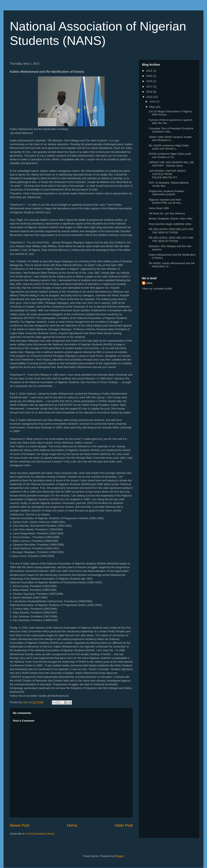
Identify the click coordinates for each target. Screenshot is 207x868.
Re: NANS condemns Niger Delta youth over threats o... (169, 147)
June (153, 101)
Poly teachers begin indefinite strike (170, 224)
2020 (150, 76)
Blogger (119, 856)
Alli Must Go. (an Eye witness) (167, 213)
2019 (150, 81)
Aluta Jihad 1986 (159, 208)
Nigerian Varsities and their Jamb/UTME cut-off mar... (166, 201)
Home (72, 825)
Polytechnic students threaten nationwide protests (166, 193)
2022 (150, 71)
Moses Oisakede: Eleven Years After (171, 219)
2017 (150, 86)
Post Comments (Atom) (41, 834)
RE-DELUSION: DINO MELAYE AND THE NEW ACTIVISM (171, 231)
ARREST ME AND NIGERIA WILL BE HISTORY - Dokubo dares (171, 164)
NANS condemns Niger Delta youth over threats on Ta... (170, 155)
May (152, 107)
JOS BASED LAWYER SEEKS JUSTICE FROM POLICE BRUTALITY (167, 174)
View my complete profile (157, 289)
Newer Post (20, 825)
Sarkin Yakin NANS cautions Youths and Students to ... (170, 139)
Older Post (124, 825)
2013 (150, 97)
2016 (150, 92)
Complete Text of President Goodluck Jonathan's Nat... (171, 130)
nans (149, 283)
